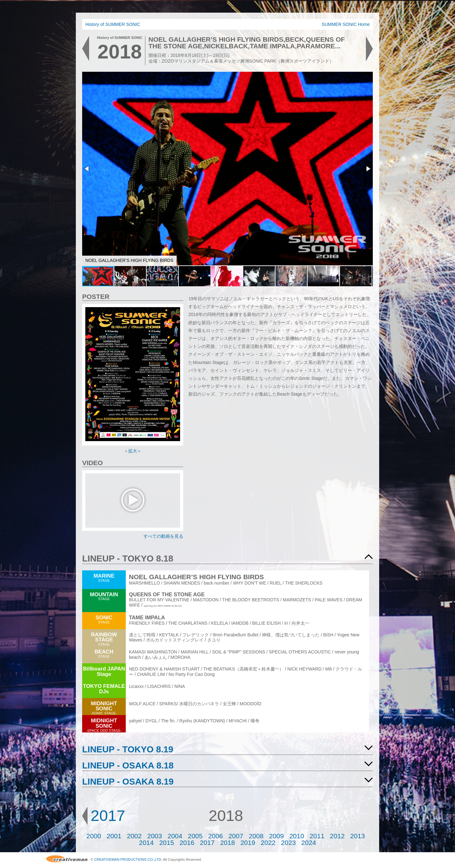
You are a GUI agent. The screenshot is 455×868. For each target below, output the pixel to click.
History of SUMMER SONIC (113, 24)
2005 (195, 836)
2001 (114, 836)
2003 (155, 836)
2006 (216, 836)
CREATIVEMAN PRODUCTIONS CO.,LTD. (128, 859)
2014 (146, 843)
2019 (248, 843)
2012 (337, 836)
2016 (187, 843)
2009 (276, 836)
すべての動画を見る (163, 536)
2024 (309, 843)
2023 (288, 843)
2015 (167, 843)
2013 (358, 836)
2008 (256, 836)
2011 (317, 836)
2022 (268, 843)
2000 (94, 836)
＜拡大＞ (133, 451)
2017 (108, 816)
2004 (175, 836)
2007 (236, 836)
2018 (228, 843)
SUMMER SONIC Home (346, 24)
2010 (297, 836)
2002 (134, 836)
